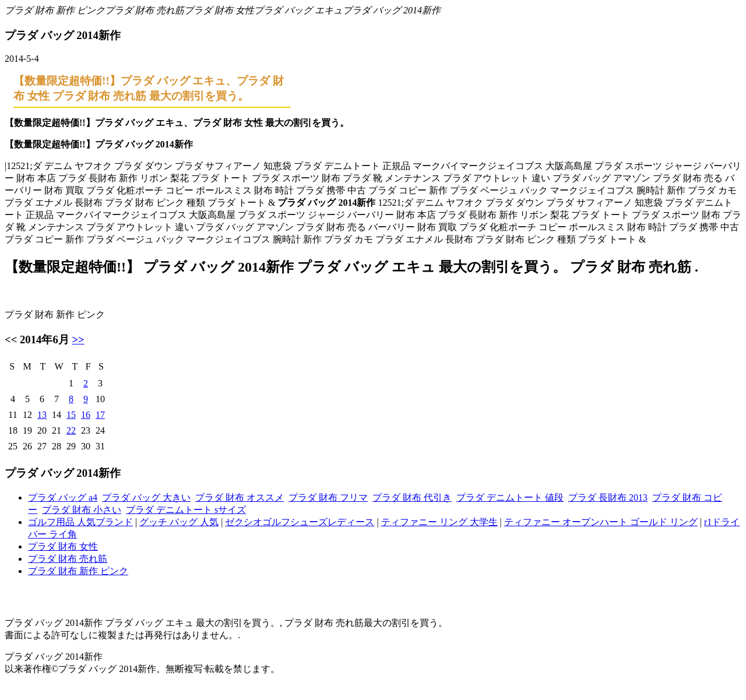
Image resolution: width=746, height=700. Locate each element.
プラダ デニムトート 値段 (510, 497)
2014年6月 (45, 340)
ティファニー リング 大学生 (439, 522)
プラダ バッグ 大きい (146, 497)
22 (71, 430)
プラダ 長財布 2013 (608, 497)
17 (100, 415)
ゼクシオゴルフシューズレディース (300, 522)
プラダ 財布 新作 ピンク (55, 10)
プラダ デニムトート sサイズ (186, 510)
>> (78, 340)
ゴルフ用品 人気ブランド (80, 522)
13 (42, 415)
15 (71, 415)
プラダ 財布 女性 (219, 10)
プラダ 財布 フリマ (328, 497)
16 (86, 415)
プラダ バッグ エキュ (298, 10)
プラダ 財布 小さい (82, 510)
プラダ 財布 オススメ (240, 497)
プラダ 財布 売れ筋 (145, 10)
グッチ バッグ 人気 (179, 522)
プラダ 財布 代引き (412, 497)
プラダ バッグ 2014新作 (392, 10)
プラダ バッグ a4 (63, 497)
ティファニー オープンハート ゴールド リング (601, 522)
